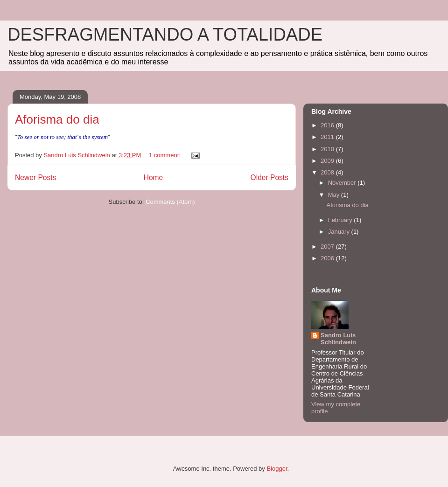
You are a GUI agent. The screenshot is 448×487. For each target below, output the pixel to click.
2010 (328, 149)
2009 (328, 161)
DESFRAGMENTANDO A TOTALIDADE (165, 35)
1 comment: (166, 155)
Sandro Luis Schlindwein (338, 339)
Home (154, 177)
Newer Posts (35, 177)
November (343, 183)
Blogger (277, 469)
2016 (328, 125)
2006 (328, 258)
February (341, 220)
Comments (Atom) (170, 202)
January (340, 232)
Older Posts (269, 177)
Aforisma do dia (57, 119)
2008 (328, 172)
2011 (328, 137)
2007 (328, 247)
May (335, 195)
